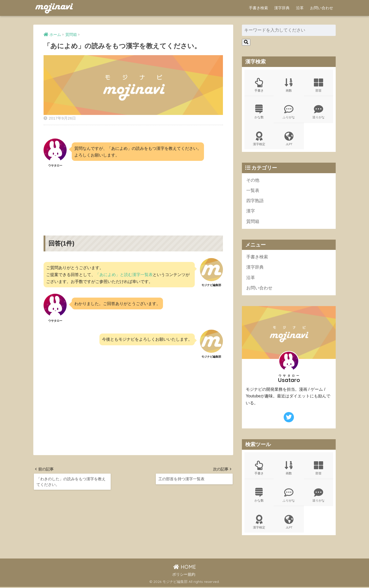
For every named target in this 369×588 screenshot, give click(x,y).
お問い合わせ (322, 8)
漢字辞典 (282, 8)
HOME (185, 568)
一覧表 (253, 191)
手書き (259, 85)
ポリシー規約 (184, 575)
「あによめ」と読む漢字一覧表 (124, 275)
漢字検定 (259, 139)
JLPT (289, 139)
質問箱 (253, 222)
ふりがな (289, 112)
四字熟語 (255, 201)
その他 (253, 180)
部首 (319, 85)
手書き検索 (258, 8)
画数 (289, 85)
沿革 (300, 8)
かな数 (259, 112)
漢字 (251, 212)
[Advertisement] (133, 197)
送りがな (319, 112)
